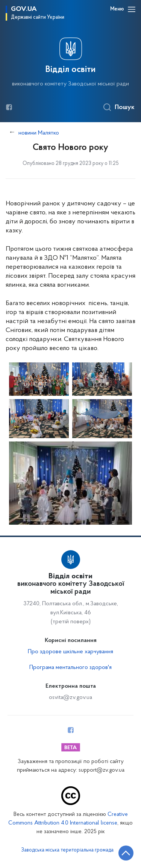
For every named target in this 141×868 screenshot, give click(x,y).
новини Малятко (39, 133)
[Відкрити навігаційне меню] (132, 9)
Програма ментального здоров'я (70, 667)
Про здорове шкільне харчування (70, 652)
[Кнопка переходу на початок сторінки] (126, 853)
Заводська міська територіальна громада (67, 850)
